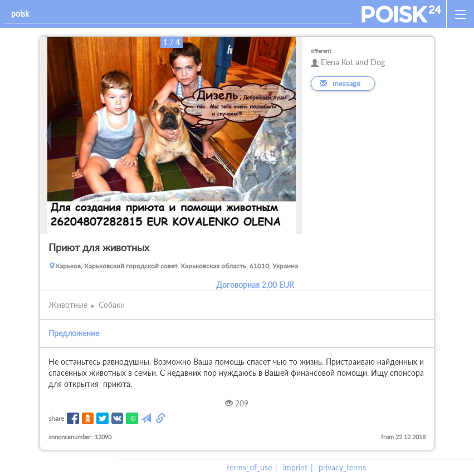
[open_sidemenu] (460, 14)
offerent (321, 51)
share (56, 418)
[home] (401, 14)
